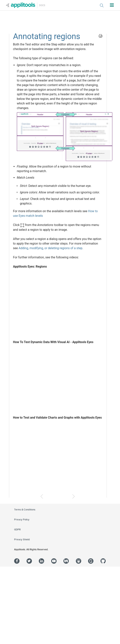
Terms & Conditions (25, 510)
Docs (42, 5)
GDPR (17, 530)
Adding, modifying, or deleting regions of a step (50, 248)
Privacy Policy (22, 520)
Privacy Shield (22, 540)
